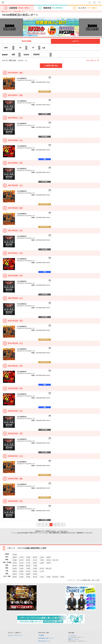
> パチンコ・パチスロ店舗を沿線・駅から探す (83, 580)
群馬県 (28, 560)
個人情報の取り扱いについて (46, 638)
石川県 (28, 563)
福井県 (35, 563)
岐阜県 (15, 566)
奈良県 (42, 568)
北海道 (15, 554)
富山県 (21, 563)
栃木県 (21, 560)
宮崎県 (49, 577)
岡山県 (28, 571)
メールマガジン (72, 635)
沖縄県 (62, 577)
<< (38, 525)
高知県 (35, 574)
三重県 (35, 566)
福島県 (49, 557)
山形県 (42, 557)
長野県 (49, 563)
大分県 (42, 577)
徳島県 (15, 574)
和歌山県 (49, 568)
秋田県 (35, 557)
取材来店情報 (26, 41)
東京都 (49, 560)
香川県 (21, 574)
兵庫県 (35, 568)
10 (54, 525)
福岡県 (15, 577)
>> (64, 525)
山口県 (42, 571)
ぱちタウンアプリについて (15, 635)
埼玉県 (35, 560)
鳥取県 (15, 571)
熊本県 (35, 577)
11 (57, 525)
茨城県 (15, 560)
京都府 (21, 568)
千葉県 (42, 560)
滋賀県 (15, 568)
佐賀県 (21, 577)
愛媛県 (28, 574)
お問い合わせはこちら (44, 641)
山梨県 (42, 563)
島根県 (21, 571)
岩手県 (21, 557)
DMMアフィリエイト (74, 639)
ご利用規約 (41, 635)
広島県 (35, 571)
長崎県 (28, 577)
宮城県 (28, 557)
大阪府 (28, 568)
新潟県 (15, 563)
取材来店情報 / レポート (20, 12)
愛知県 (28, 566)
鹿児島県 (55, 577)
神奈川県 (55, 560)
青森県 (15, 557)
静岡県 (21, 566)
